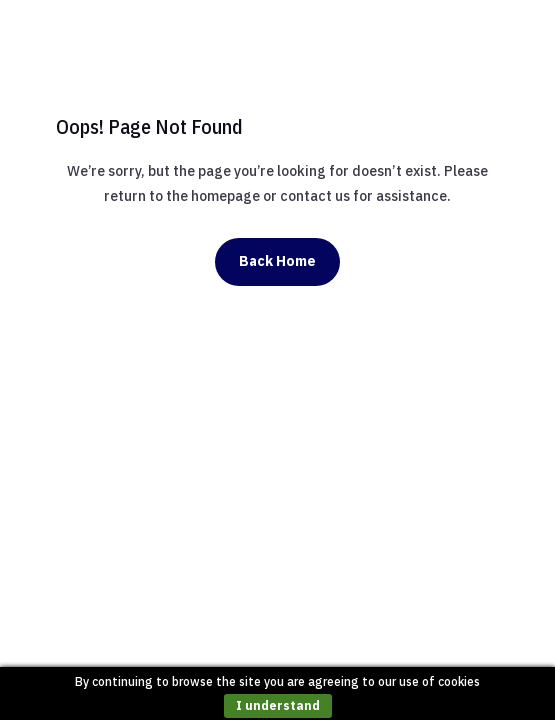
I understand (278, 705)
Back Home (277, 261)
